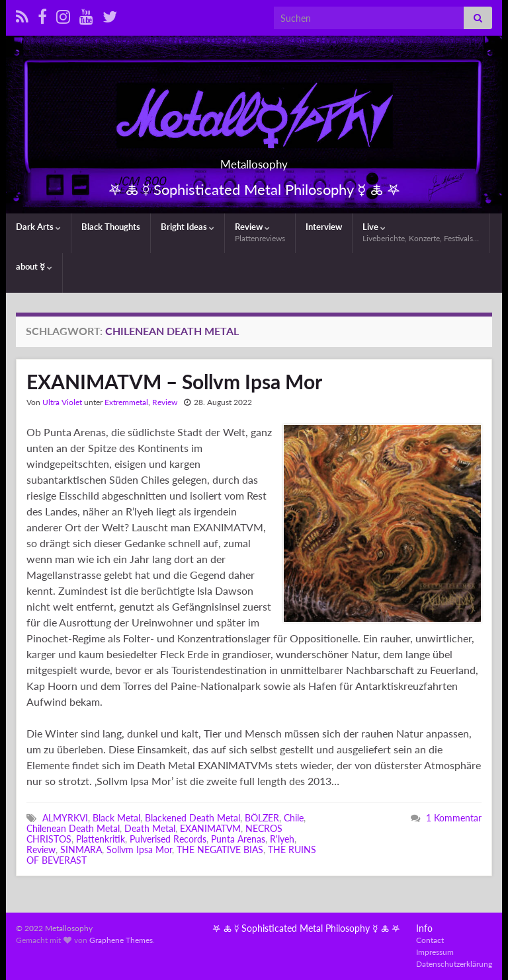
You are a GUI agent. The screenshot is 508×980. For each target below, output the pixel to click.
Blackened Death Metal (192, 818)
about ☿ (34, 266)
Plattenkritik (101, 839)
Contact (430, 940)
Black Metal (116, 818)
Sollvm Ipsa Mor (139, 849)
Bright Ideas (188, 227)
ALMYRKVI (65, 818)
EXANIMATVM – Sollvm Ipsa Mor (174, 381)
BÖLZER (262, 818)
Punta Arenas (238, 839)
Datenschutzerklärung (454, 964)
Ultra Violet (62, 402)
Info (424, 928)
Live (421, 232)
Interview (324, 227)
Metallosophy (254, 160)
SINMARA (81, 849)
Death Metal (150, 828)
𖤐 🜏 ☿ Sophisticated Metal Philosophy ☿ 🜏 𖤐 (306, 928)
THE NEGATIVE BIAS (220, 849)
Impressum (435, 952)
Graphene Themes (121, 940)
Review (260, 232)
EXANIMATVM (210, 828)
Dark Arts (38, 227)
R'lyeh (282, 839)
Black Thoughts (111, 227)
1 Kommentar (454, 818)
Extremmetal (126, 402)
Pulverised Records (168, 839)
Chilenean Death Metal (73, 828)
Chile (294, 818)
